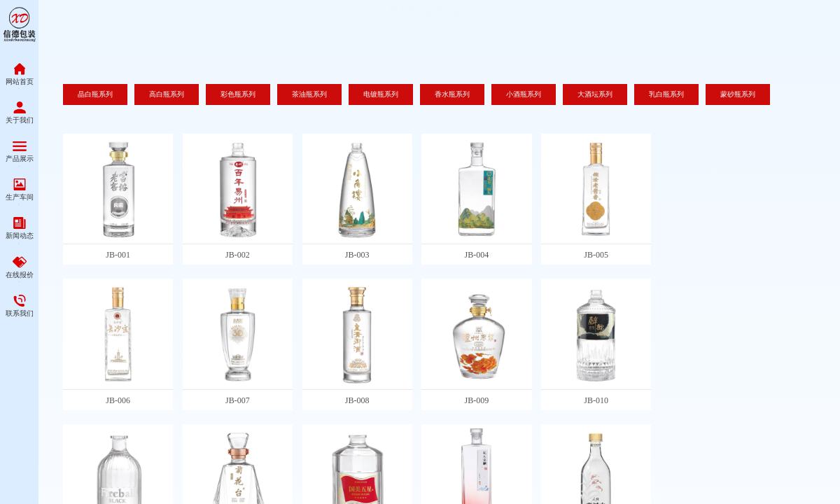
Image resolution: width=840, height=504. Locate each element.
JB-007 (238, 400)
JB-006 (118, 400)
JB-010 (596, 400)
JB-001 (118, 255)
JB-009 (477, 400)
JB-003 (357, 255)
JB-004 (477, 255)
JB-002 (238, 255)
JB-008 (357, 400)
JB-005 (596, 255)
